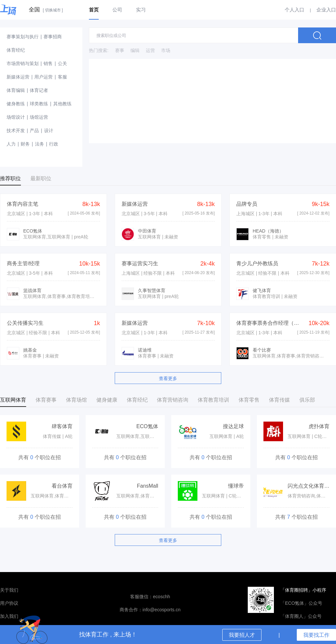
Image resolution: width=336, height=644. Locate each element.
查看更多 (168, 378)
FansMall (148, 486)
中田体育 (147, 231)
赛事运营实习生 (140, 263)
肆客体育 (62, 426)
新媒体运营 (18, 77)
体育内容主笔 (23, 204)
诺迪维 (145, 350)
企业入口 (326, 10)
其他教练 (62, 104)
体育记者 (39, 90)
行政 (54, 144)
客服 (62, 77)
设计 (49, 131)
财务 (25, 144)
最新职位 (41, 178)
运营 (150, 50)
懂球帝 (236, 486)
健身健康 (107, 400)
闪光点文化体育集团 (311, 486)
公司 (117, 10)
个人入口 (294, 10)
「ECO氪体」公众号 (301, 603)
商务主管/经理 (23, 263)
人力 (11, 144)
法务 (40, 144)
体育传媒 (279, 400)
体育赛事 (46, 400)
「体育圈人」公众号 (301, 616)
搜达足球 (233, 426)
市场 (166, 50)
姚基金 (30, 350)
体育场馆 (76, 400)
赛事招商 (53, 37)
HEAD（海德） (268, 231)
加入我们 (9, 616)
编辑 (135, 50)
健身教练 (16, 104)
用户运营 (43, 77)
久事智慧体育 (152, 290)
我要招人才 (242, 635)
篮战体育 (32, 290)
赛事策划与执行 (23, 37)
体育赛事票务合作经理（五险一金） (278, 323)
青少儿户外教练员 (257, 263)
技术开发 (16, 131)
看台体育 (62, 486)
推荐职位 (10, 178)
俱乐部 (307, 400)
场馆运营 (39, 117)
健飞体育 (262, 290)
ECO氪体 (33, 231)
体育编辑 (16, 90)
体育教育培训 (213, 400)
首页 (94, 10)
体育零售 (249, 400)
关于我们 (9, 590)
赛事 (120, 50)
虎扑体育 (319, 426)
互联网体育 (13, 400)
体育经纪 (16, 50)
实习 (141, 10)
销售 (48, 63)
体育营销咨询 (173, 400)
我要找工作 (316, 635)
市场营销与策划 (23, 63)
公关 (62, 63)
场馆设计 (16, 117)
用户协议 (9, 603)
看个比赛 (262, 350)
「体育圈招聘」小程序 (303, 590)
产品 (34, 131)
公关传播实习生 (25, 323)
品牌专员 (247, 204)
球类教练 (39, 104)
